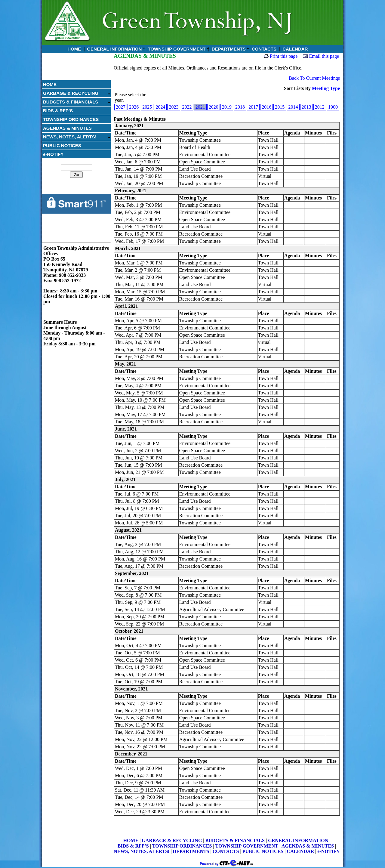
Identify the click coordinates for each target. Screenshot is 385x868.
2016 (266, 107)
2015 (280, 107)
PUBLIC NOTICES (62, 145)
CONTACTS (263, 49)
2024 (160, 107)
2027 (121, 107)
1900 (333, 107)
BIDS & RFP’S (58, 111)
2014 (293, 107)
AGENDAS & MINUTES (67, 128)
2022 (187, 107)
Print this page (284, 56)
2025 (147, 107)
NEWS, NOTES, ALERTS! (70, 137)
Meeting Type (326, 88)
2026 (134, 107)
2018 (240, 107)
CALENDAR (294, 49)
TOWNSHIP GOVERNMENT (176, 49)
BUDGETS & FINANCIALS (71, 102)
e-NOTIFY (53, 154)
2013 (306, 107)
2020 (214, 107)
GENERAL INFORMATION (114, 49)
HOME (74, 49)
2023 (174, 107)
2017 (253, 107)
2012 (320, 107)
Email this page (324, 56)
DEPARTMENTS (228, 49)
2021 (200, 107)
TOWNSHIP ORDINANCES (71, 119)
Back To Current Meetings (314, 78)
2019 (227, 107)
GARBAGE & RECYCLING (71, 93)
